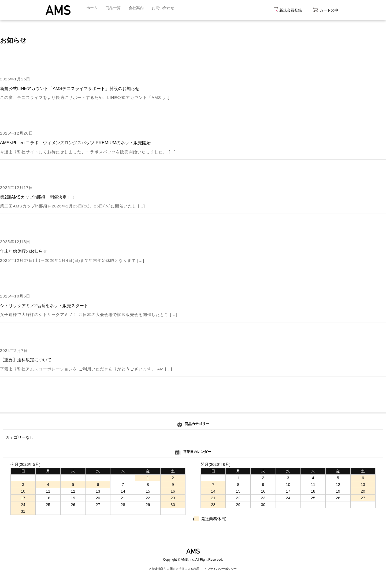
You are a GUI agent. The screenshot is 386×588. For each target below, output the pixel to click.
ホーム (92, 10)
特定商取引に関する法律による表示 (174, 569)
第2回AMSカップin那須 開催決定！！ (40, 197)
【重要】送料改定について (27, 360)
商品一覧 (114, 10)
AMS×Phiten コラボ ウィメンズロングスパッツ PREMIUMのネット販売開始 (80, 143)
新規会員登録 (288, 10)
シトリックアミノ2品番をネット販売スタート (47, 306)
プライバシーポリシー (225, 569)
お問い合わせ (167, 10)
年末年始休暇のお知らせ (25, 251)
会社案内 (139, 10)
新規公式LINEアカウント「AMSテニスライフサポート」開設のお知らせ (74, 88)
